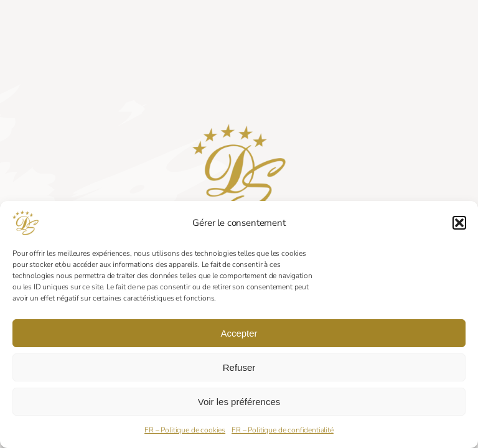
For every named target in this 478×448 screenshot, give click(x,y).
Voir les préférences (239, 402)
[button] (459, 223)
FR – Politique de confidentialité (283, 430)
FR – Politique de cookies (185, 430)
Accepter (239, 333)
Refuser (239, 367)
